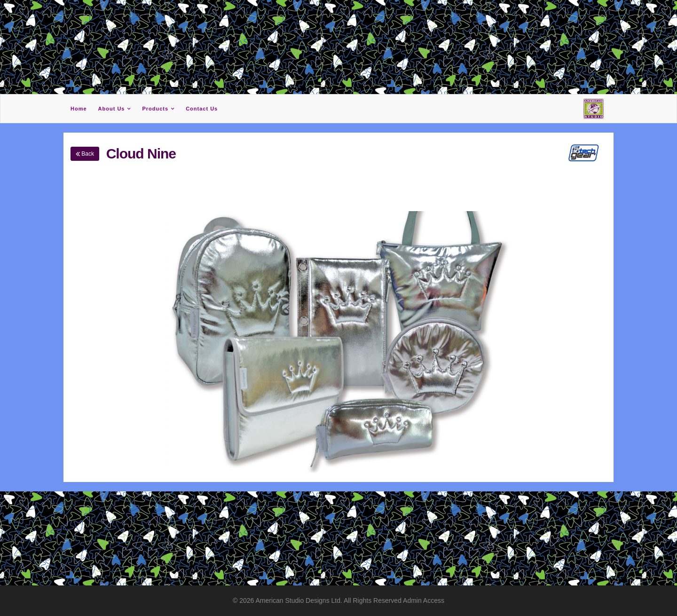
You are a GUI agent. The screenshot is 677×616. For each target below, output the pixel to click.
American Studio (280, 600)
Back (85, 154)
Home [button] (79, 109)
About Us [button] (112, 109)
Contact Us (202, 109)
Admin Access (424, 600)
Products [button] (155, 109)
